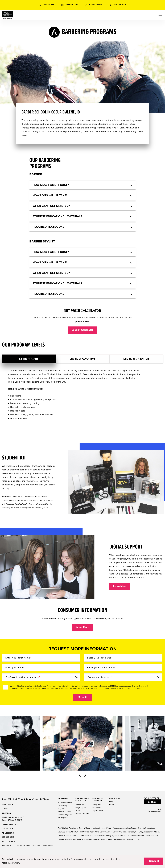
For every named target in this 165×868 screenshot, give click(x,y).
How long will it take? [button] (50, 195)
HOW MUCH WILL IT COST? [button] (51, 185)
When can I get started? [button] (51, 206)
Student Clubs (97, 808)
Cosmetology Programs (62, 807)
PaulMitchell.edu (154, 812)
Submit (83, 697)
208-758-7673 (8, 837)
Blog (111, 802)
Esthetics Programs (65, 812)
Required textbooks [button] (48, 227)
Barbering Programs (65, 802)
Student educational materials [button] (57, 216)
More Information (11, 863)
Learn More (120, 586)
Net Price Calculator (82, 814)
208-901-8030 (8, 829)
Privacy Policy (46, 686)
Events (112, 805)
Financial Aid (80, 805)
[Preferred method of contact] (41, 677)
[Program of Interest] (123, 677)
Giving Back (96, 805)
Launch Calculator (82, 330)
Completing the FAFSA (80, 809)
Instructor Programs (65, 815)
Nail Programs (63, 818)
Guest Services (115, 799)
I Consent (153, 861)
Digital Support (97, 811)
